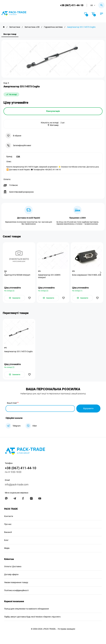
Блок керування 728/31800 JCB (87, 275)
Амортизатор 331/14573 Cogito (18, 351)
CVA (18, 156)
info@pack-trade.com (17, 485)
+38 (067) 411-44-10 (72, 5)
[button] (6, 273)
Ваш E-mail (12, 403)
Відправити (88, 408)
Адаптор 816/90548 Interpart (17, 275)
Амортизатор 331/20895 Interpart (49, 276)
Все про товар (10, 34)
